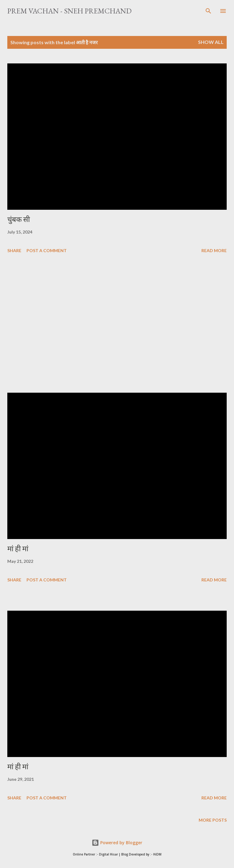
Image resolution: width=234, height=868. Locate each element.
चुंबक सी (19, 219)
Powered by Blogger (117, 843)
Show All (211, 42)
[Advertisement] (117, 324)
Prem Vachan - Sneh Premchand (69, 11)
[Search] (208, 11)
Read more (214, 250)
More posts (213, 820)
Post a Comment (47, 250)
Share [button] (14, 250)
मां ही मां (18, 549)
